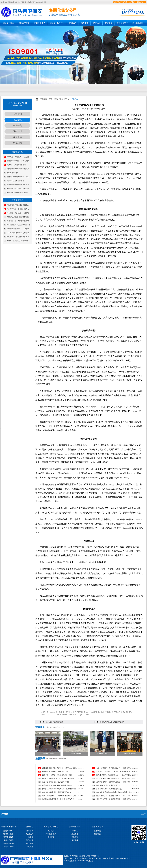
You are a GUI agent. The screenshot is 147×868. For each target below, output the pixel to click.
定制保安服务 (24, 23)
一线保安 (18, 126)
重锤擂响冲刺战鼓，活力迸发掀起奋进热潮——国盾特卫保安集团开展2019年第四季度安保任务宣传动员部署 (19, 161)
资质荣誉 (75, 837)
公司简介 (75, 831)
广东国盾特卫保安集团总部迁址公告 (19, 233)
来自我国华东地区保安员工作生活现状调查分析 (19, 177)
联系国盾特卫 (138, 23)
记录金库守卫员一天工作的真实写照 (55, 772)
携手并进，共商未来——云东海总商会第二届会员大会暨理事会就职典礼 (19, 157)
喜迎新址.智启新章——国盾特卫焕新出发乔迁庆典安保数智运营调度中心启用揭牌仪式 (19, 229)
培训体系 (73, 23)
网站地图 (124, 2)
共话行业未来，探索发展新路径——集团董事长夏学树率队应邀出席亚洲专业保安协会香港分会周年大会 (19, 221)
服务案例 (85, 23)
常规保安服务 (8, 837)
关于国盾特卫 (122, 23)
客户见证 (97, 23)
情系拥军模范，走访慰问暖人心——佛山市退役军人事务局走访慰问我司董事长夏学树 (19, 209)
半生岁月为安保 (12, 173)
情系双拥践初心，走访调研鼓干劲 (19, 225)
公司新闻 (18, 114)
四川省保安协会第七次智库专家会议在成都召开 (19, 185)
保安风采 (75, 840)
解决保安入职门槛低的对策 (16, 165)
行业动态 (18, 120)
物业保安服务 (8, 843)
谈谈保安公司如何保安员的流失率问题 (56, 782)
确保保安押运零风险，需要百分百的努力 (57, 792)
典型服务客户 (51, 834)
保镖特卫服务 (8, 840)
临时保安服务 (40, 23)
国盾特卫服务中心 (57, 23)
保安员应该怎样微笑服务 (15, 181)
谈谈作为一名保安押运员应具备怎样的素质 (57, 775)
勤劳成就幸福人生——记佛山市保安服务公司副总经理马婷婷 (60, 796)
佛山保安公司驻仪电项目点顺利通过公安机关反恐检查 (19, 189)
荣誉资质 (109, 23)
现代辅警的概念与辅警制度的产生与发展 (19, 169)
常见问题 (18, 143)
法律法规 (18, 131)
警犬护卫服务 (8, 847)
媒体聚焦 (18, 137)
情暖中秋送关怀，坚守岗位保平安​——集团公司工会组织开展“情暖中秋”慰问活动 (19, 237)
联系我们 (132, 2)
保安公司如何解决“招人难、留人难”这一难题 (58, 778)
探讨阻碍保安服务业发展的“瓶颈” (112, 722)
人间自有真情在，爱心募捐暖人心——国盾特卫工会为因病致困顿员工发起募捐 (19, 205)
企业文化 (75, 834)
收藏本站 (116, 2)
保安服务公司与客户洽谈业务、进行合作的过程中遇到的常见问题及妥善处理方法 (60, 768)
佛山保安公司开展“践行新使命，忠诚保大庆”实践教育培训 (19, 193)
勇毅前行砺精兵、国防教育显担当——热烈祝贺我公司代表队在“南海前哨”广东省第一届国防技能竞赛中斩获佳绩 (19, 217)
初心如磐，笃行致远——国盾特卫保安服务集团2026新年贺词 (19, 213)
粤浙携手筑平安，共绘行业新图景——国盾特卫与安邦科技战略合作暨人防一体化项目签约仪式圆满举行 (19, 241)
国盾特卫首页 (8, 23)
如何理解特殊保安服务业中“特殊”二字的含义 (58, 799)
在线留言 (140, 2)
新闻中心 (30, 827)
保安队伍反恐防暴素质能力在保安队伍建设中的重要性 (60, 789)
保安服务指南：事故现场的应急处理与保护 (57, 785)
